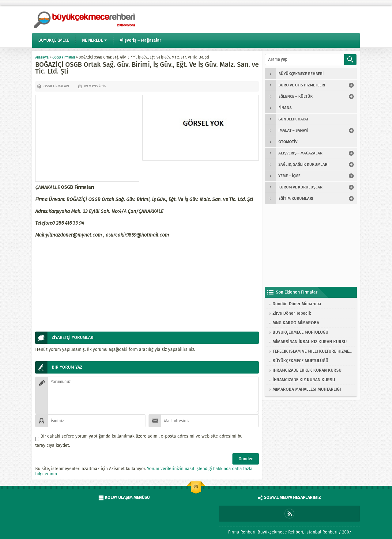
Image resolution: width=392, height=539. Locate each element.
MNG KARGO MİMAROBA (296, 323)
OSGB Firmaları (64, 57)
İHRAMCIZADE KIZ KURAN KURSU (304, 380)
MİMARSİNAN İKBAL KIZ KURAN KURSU (310, 342)
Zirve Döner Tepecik (292, 313)
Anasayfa (42, 57)
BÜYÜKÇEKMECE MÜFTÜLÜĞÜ (300, 332)
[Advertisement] (87, 138)
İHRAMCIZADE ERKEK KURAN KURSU (307, 370)
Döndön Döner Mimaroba (297, 304)
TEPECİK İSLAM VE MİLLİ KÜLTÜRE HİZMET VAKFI (312, 351)
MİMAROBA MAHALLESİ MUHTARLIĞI (307, 389)
